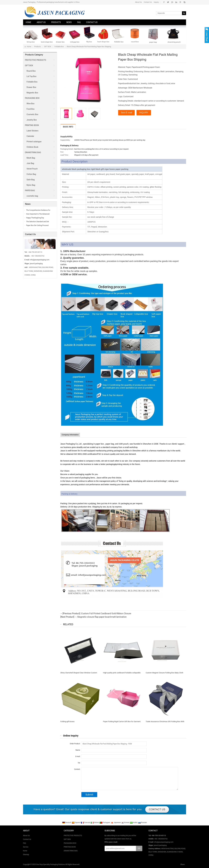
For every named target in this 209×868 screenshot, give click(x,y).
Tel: (79, 763)
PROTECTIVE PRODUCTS (36, 60)
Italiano (95, 822)
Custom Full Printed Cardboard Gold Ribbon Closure (106, 613)
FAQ (79, 22)
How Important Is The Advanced (38, 214)
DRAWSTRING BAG (33, 152)
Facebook (164, 2)
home (25, 851)
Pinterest (180, 2)
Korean (125, 822)
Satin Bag (31, 180)
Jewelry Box (32, 120)
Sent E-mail (126, 113)
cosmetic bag (32, 196)
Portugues (105, 822)
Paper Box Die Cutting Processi (37, 225)
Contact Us (148, 2)
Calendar (30, 136)
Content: (77, 769)
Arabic (134, 822)
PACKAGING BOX (32, 98)
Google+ (172, 2)
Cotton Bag (31, 174)
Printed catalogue (34, 142)
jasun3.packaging (36, 264)
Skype (184, 2)
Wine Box (31, 104)
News (69, 22)
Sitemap (26, 855)
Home (29, 22)
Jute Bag (30, 163)
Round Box (31, 71)
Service (26, 847)
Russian (142, 822)
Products (56, 22)
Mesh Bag (31, 158)
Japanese (116, 822)
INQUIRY (144, 113)
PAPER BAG (30, 190)
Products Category (34, 55)
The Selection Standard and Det (38, 222)
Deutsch (67, 822)
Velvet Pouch (32, 169)
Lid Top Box (32, 76)
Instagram (176, 2)
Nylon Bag (31, 185)
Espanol (76, 822)
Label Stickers (33, 131)
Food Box (31, 109)
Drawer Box (31, 87)
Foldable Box (59, 47)
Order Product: (75, 744)
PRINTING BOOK (32, 125)
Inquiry (156, 2)
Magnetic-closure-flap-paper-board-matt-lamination (102, 617)
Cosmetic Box (32, 114)
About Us (138, 2)
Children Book (33, 147)
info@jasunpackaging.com (40, 260)
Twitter (168, 2)
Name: (78, 750)
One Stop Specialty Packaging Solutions (51, 864)
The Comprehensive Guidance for (38, 210)
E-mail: (78, 756)
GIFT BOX (48, 47)
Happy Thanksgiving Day (35, 218)
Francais (86, 822)
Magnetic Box (32, 93)
